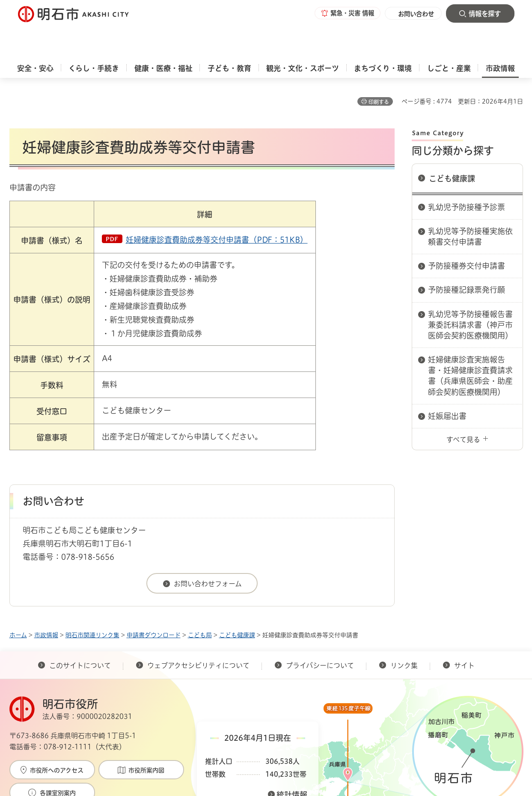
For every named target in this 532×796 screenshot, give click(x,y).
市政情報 (46, 594)
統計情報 (292, 753)
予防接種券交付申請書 (467, 224)
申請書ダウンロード (154, 594)
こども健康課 (452, 137)
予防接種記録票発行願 (467, 248)
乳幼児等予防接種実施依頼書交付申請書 (470, 195)
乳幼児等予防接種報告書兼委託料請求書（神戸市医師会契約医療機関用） (470, 283)
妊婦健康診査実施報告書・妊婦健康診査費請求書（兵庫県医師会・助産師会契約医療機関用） (470, 334)
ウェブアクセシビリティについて (198, 624)
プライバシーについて (320, 624)
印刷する (379, 60)
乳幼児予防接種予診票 (467, 166)
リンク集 (404, 624)
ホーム (18, 594)
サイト (465, 624)
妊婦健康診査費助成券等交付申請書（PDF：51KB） (217, 198)
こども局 (200, 594)
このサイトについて (80, 624)
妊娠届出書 (447, 374)
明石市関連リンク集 (92, 594)
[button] (343, 14)
